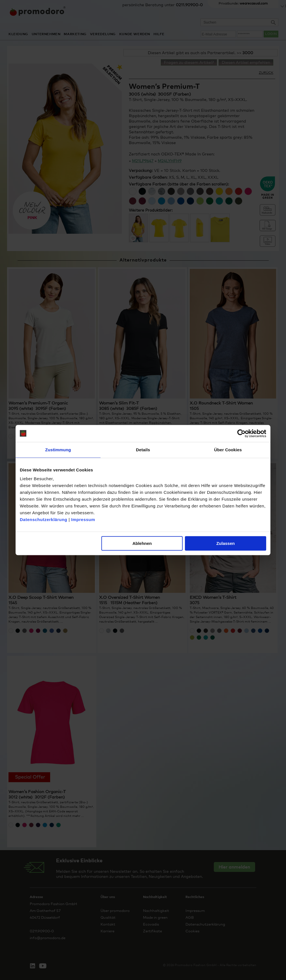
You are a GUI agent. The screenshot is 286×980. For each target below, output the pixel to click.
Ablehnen (142, 543)
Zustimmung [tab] (58, 450)
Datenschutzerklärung (44, 519)
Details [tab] (143, 450)
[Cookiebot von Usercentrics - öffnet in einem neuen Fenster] (241, 433)
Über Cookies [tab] (228, 450)
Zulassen (226, 543)
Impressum (83, 519)
